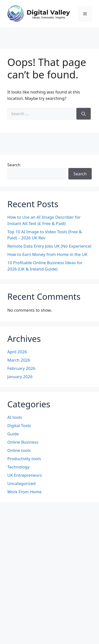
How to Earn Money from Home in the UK (47, 254)
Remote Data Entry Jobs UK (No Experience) (49, 246)
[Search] (84, 114)
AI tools (15, 417)
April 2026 (17, 352)
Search (14, 165)
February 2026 (21, 368)
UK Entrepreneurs (25, 475)
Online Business (23, 442)
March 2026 (19, 360)
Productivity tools (24, 459)
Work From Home (24, 492)
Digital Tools (19, 425)
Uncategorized (22, 483)
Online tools (19, 450)
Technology (18, 467)
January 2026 (20, 377)
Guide (13, 434)
